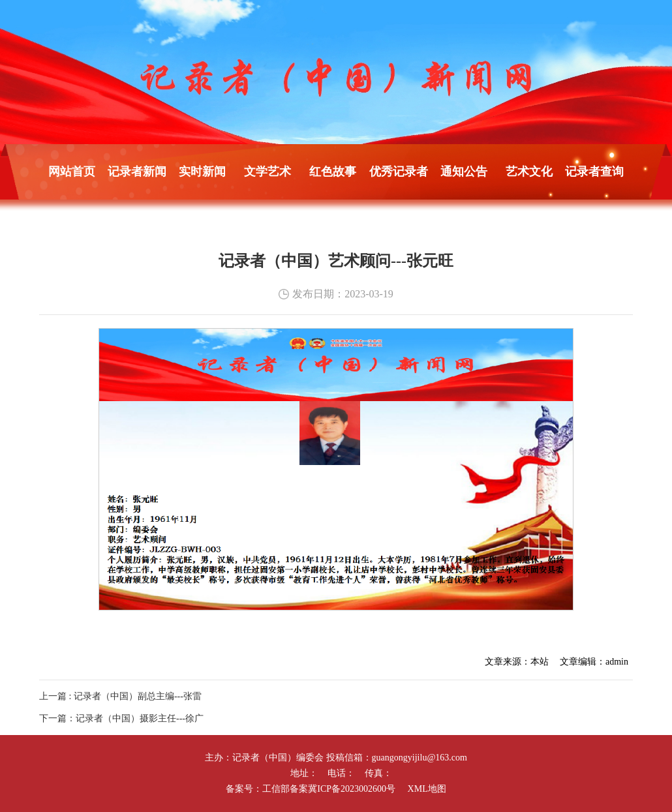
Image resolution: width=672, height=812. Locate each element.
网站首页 (72, 172)
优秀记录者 (399, 172)
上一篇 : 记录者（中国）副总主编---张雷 (120, 696)
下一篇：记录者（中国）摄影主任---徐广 (121, 718)
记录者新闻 (137, 172)
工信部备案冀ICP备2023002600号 (329, 789)
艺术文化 (529, 172)
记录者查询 (594, 172)
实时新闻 (202, 172)
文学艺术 (267, 172)
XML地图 (427, 789)
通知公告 (464, 172)
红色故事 (333, 172)
